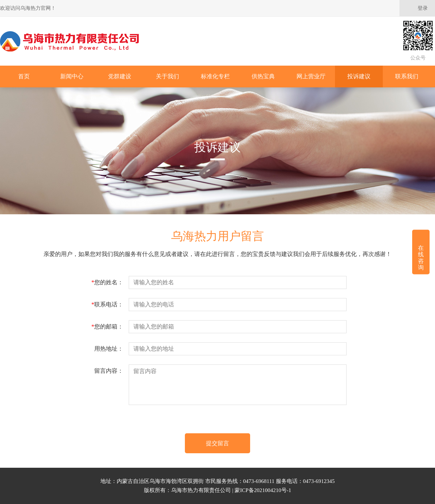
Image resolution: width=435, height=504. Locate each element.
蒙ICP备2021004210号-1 (263, 490)
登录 (423, 8)
